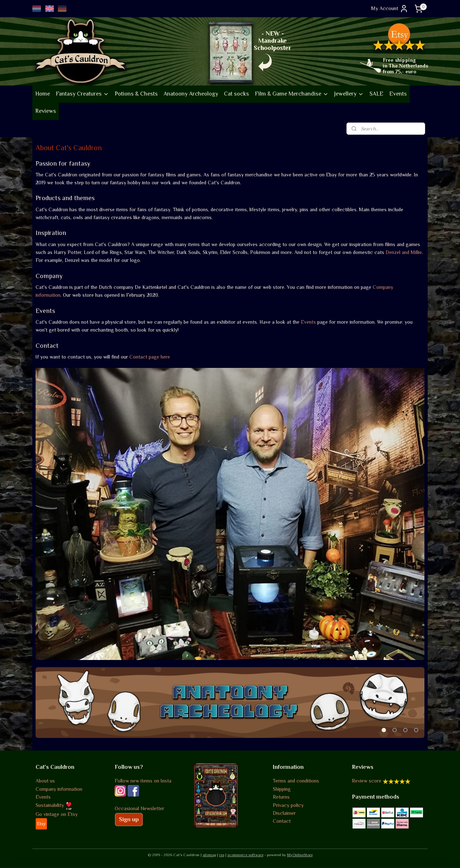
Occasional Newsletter (139, 808)
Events (398, 94)
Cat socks (236, 94)
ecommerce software (245, 855)
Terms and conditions (296, 781)
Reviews (46, 111)
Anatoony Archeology (191, 94)
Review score (367, 781)
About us (45, 781)
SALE (376, 94)
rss (222, 855)
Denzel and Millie (404, 252)
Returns (281, 797)
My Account (390, 9)
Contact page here (150, 357)
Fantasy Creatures (82, 94)
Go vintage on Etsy (57, 814)
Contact (282, 821)
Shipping (282, 789)
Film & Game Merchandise (292, 94)
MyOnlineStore (300, 855)
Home (43, 94)
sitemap (209, 855)
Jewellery (349, 94)
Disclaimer (284, 813)
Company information (59, 789)
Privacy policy (288, 805)
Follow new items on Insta (143, 781)
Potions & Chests (136, 94)
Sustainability (54, 805)
